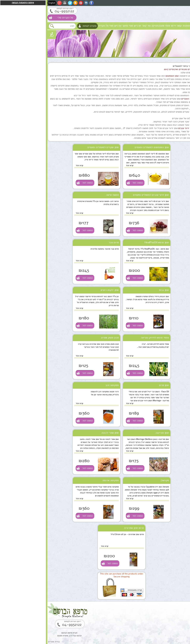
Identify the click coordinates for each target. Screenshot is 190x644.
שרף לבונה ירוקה (167, 561)
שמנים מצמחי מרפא (179, 77)
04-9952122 (17, 11)
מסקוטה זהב (65, 385)
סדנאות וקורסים (180, 108)
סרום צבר (66, 242)
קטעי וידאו (129, 26)
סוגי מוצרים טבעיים (171, 65)
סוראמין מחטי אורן (166, 436)
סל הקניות (56, 26)
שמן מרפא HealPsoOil (109, 242)
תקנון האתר (182, 138)
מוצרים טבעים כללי (179, 90)
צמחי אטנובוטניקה (113, 26)
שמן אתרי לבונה (63, 433)
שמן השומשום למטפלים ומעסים (104, 147)
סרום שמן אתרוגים (87, 528)
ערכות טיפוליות (181, 96)
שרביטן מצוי (68, 26)
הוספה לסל (90, 183)
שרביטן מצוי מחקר (84, 26)
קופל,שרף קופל (168, 530)
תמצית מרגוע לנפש (166, 280)
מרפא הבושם (183, 26)
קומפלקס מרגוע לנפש (165, 249)
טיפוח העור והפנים (179, 71)
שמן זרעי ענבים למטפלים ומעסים (104, 195)
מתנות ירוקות (182, 120)
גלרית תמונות (142, 26)
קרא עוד (82, 165)
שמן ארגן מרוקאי (167, 218)
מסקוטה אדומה (63, 480)
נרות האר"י (182, 126)
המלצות (184, 132)
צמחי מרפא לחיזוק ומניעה (108, 338)
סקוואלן (117, 480)
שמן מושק (170, 187)
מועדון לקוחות (42, 26)
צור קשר (99, 26)
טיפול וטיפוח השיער (178, 83)
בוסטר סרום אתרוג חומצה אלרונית (166, 501)
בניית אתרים (7, 642)
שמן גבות (117, 290)
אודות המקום (156, 26)
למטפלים (183, 114)
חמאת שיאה (65, 195)
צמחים (184, 102)
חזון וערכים (170, 26)
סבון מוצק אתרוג (62, 338)
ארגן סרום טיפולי (167, 312)
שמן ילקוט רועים (62, 290)
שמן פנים (117, 385)
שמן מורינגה (115, 433)
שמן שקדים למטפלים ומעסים (56, 147)
